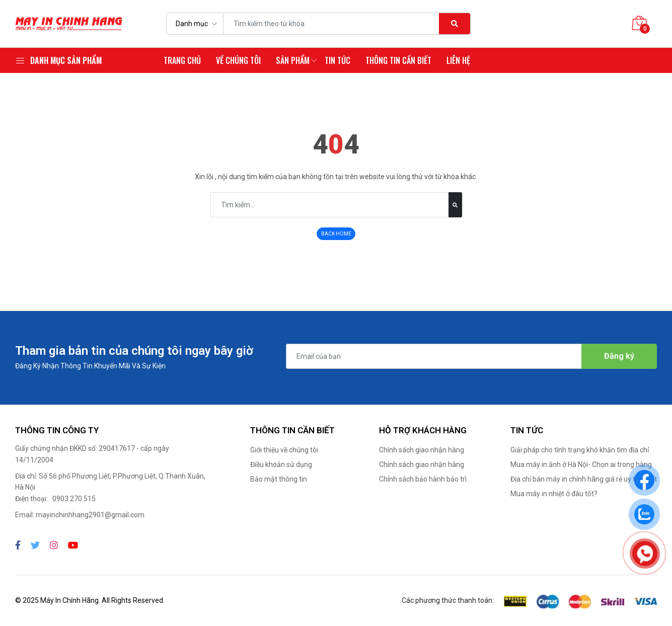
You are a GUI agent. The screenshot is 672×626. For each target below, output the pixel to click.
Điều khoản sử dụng (281, 464)
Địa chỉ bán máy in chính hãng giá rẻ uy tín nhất (584, 479)
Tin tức (338, 60)
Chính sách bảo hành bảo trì (423, 479)
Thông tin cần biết (398, 60)
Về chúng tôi (238, 60)
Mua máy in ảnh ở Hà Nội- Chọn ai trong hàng (581, 464)
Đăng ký (619, 356)
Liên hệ (458, 60)
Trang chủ (182, 60)
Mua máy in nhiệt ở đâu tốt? (554, 494)
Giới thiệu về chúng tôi (284, 450)
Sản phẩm (293, 60)
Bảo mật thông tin (279, 479)
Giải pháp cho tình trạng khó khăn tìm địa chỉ (580, 450)
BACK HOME (336, 234)
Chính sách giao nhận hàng (422, 450)
